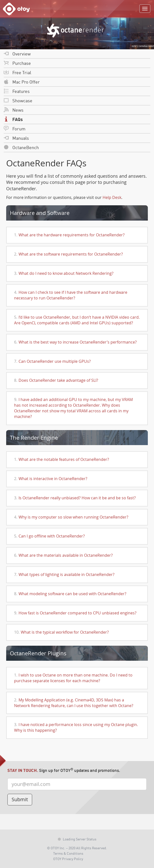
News (14, 110)
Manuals (16, 138)
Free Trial (17, 72)
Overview (17, 54)
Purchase (17, 63)
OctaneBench (21, 147)
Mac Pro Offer (22, 82)
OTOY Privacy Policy (68, 859)
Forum (15, 129)
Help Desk (112, 197)
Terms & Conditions (68, 853)
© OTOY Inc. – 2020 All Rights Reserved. (77, 848)
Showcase (18, 100)
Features (17, 91)
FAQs (13, 119)
